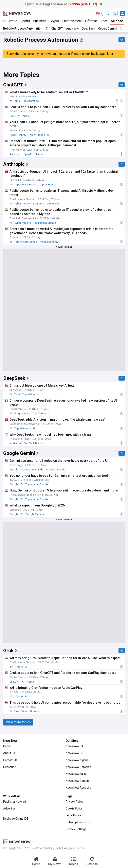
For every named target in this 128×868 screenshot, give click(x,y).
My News (55, 864)
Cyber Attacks (23, 204)
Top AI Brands (30, 101)
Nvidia (13, 443)
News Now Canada (78, 781)
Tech (104, 21)
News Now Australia (78, 788)
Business (40, 21)
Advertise (9, 808)
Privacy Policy (74, 802)
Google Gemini (107, 29)
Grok (12, 116)
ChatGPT (57, 29)
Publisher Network (15, 802)
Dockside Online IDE (16, 819)
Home (7, 746)
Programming (22, 413)
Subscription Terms (78, 822)
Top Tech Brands (34, 443)
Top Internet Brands (26, 185)
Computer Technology (46, 204)
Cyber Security (18, 135)
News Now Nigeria (77, 760)
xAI (11, 667)
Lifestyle (91, 21)
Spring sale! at (61, 4)
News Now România (78, 767)
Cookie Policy (74, 808)
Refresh (92, 864)
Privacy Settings (76, 829)
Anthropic (72, 29)
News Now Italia (76, 774)
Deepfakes (21, 711)
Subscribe (10, 767)
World (13, 21)
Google (14, 470)
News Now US (75, 753)
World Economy (49, 242)
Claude (39, 154)
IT (48, 135)
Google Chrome (35, 514)
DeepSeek (88, 29)
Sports (25, 21)
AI (47, 29)
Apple (26, 116)
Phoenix (34, 711)
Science (117, 21)
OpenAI (28, 154)
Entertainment (72, 21)
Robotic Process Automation (23, 29)
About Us (9, 753)
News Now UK (74, 746)
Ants (17, 101)
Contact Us (10, 760)
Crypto (54, 21)
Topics (73, 864)
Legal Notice (74, 815)
